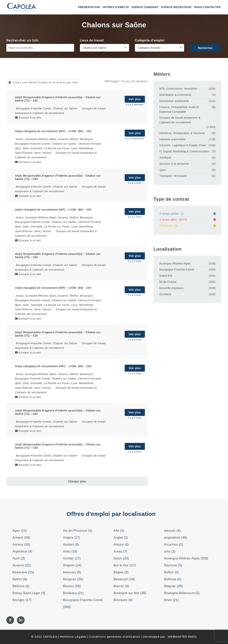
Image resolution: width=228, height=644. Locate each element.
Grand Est (166, 276)
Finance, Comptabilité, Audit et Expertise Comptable (179, 109)
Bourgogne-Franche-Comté (177, 270)
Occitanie (165, 294)
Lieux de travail (92, 40)
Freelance (187, 226)
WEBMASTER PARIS (182, 637)
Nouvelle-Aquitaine (172, 288)
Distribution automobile (174, 101)
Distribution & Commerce (175, 95)
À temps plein (187, 220)
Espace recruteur (176, 7)
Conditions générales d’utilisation (115, 637)
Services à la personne (174, 164)
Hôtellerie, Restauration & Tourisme (182, 133)
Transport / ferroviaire (173, 176)
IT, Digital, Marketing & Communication (184, 151)
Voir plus (135, 99)
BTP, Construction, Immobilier (178, 89)
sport (163, 170)
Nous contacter (207, 7)
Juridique (165, 158)
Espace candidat (145, 7)
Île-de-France (168, 282)
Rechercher (205, 48)
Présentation (89, 7)
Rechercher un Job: (23, 40)
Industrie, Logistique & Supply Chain (183, 145)
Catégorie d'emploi (149, 40)
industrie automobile (172, 139)
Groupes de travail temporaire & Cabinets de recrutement (180, 120)
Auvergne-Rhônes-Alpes (175, 264)
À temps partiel (187, 214)
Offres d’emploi (116, 7)
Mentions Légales (73, 637)
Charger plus (77, 481)
